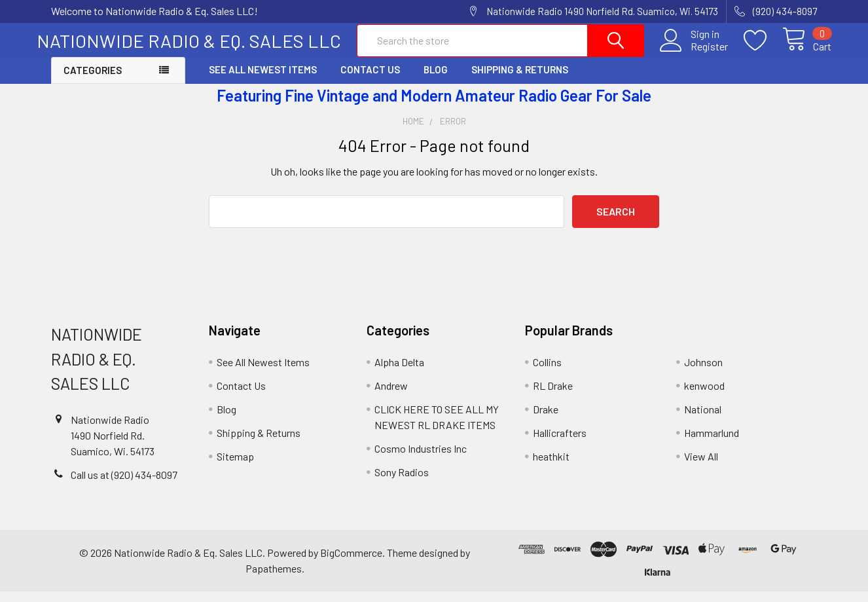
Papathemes (274, 579)
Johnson (703, 373)
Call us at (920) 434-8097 (124, 485)
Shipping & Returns (520, 81)
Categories (93, 81)
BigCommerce (351, 563)
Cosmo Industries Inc (421, 460)
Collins (547, 373)
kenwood (704, 397)
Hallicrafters (560, 444)
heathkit (551, 467)
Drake (546, 420)
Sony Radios (402, 483)
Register (695, 53)
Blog (436, 81)
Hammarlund (712, 444)
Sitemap (235, 467)
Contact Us (370, 81)
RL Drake (553, 397)
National (703, 420)
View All (701, 467)
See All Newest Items (263, 81)
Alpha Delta (399, 373)
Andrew (391, 397)
